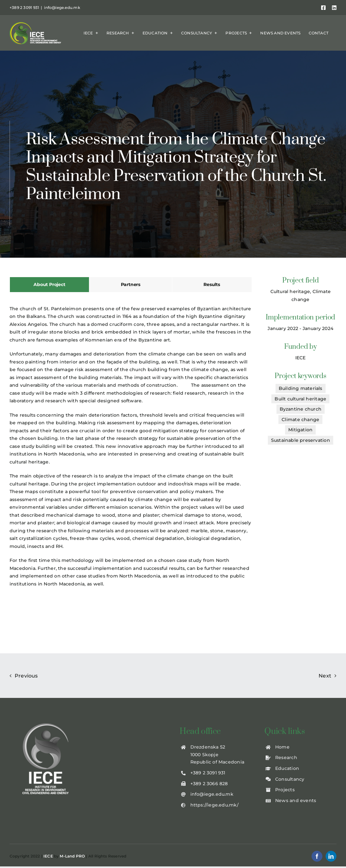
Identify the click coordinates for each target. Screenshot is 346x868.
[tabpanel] (131, 450)
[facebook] (317, 856)
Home (282, 747)
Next (325, 676)
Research (286, 757)
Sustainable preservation (301, 440)
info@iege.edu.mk (62, 7)
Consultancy (290, 779)
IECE (48, 856)
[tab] (49, 285)
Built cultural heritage (300, 399)
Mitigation (300, 430)
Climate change (300, 420)
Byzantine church (301, 409)
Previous (26, 676)
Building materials (301, 388)
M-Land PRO (72, 856)
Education (287, 768)
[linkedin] (331, 856)
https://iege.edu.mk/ (214, 805)
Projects (285, 790)
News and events (296, 800)
